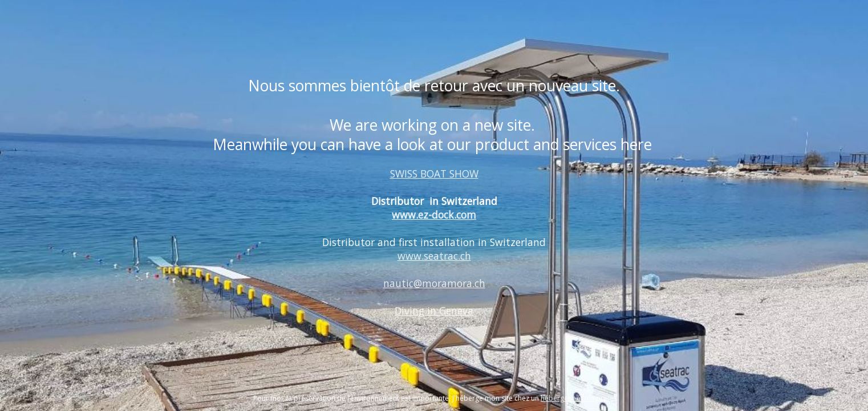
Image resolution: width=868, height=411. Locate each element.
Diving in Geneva (434, 311)
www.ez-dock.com (434, 215)
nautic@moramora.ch (434, 283)
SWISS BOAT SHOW (434, 174)
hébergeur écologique (577, 398)
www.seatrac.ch (434, 256)
